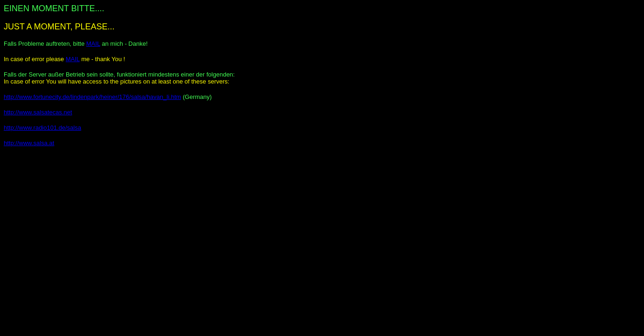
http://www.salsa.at (29, 143)
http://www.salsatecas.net (38, 112)
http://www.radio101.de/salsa (42, 128)
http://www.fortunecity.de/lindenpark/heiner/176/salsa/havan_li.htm (92, 97)
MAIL (93, 44)
